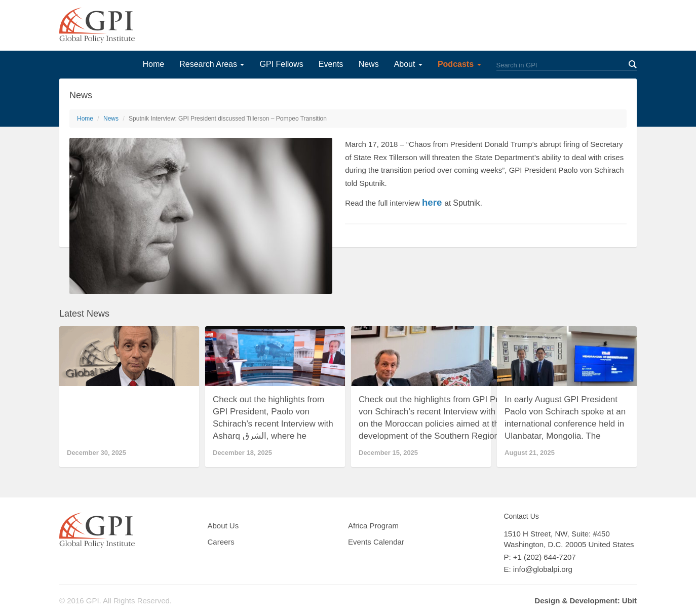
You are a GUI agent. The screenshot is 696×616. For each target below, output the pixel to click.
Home (153, 64)
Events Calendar (376, 542)
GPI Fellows (281, 64)
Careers (221, 542)
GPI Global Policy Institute (97, 25)
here (432, 202)
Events (331, 64)
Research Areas (212, 64)
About (408, 64)
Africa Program (373, 526)
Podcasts (459, 64)
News (369, 64)
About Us (223, 526)
